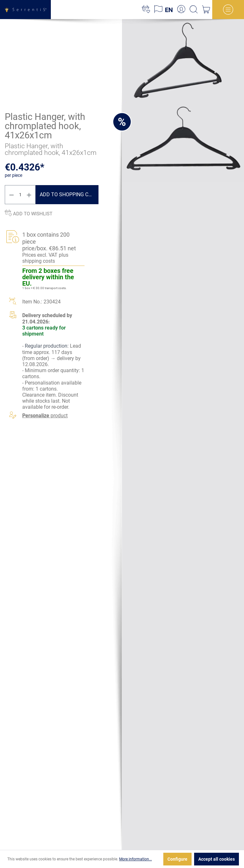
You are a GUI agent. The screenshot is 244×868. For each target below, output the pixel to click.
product (45, 416)
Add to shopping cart (69, 194)
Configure (177, 859)
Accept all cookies (217, 859)
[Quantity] (20, 195)
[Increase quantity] (29, 195)
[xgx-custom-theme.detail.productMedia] (183, 59)
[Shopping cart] (206, 10)
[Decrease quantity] (11, 195)
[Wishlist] (146, 10)
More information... (136, 859)
